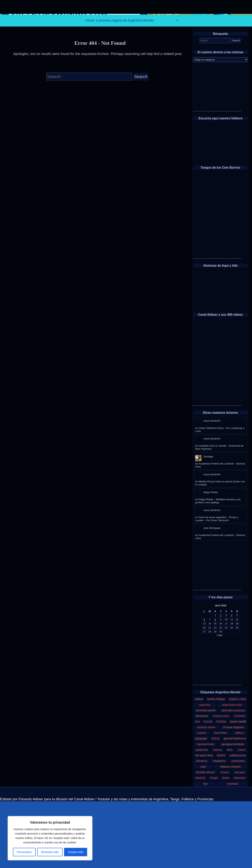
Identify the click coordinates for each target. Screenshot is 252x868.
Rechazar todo (50, 852)
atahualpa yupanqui (233, 777)
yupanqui (233, 850)
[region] (50, 838)
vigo (205, 850)
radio (203, 833)
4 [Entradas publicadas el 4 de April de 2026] (232, 682)
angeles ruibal (237, 766)
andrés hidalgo (216, 766)
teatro (226, 845)
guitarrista (202, 816)
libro (230, 816)
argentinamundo (232, 771)
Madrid (221, 822)
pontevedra (238, 828)
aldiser (199, 766)
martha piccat (238, 822)
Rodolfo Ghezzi (205, 839)
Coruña (208, 788)
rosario (225, 839)
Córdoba (221, 788)
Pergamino (219, 828)
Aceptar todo (76, 852)
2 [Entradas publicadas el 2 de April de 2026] (221, 682)
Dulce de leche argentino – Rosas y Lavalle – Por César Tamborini (217, 585)
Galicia (216, 805)
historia (217, 816)
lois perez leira (204, 822)
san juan (240, 839)
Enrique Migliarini (234, 794)
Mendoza (202, 828)
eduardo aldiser (206, 794)
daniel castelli (238, 788)
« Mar (219, 702)
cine (197, 788)
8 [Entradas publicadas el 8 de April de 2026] (215, 686)
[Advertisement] (217, 154)
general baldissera (235, 805)
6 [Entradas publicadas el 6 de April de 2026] (204, 686)
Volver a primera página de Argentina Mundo (119, 87)
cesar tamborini (212, 488)
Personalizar (24, 852)
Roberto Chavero (231, 833)
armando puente (206, 777)
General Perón (206, 811)
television (240, 845)
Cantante (240, 783)
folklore (239, 800)
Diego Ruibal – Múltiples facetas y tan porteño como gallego (218, 568)
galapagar (201, 805)
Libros (241, 816)
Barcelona (202, 783)
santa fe (200, 845)
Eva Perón (221, 800)
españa (202, 800)
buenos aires (221, 783)
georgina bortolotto (233, 811)
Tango (214, 845)
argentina (205, 771)
